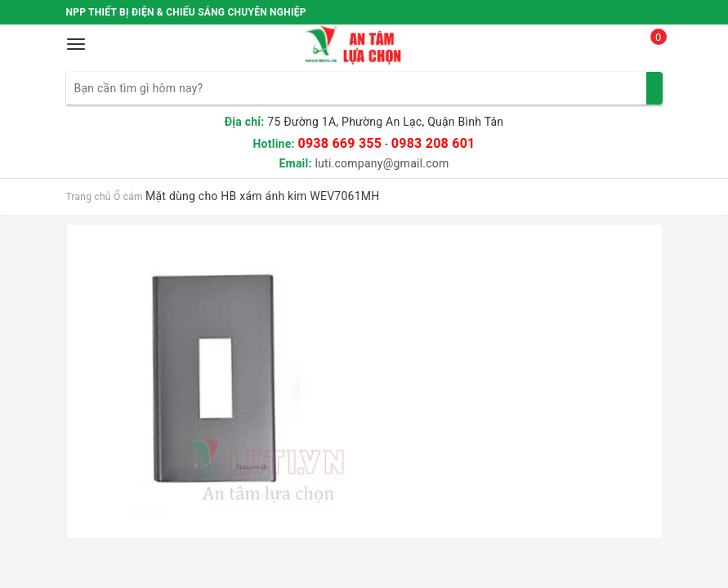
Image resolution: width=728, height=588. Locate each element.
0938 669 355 (339, 143)
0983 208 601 (433, 143)
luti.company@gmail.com (382, 163)
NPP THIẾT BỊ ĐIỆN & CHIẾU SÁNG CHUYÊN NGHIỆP (186, 12)
